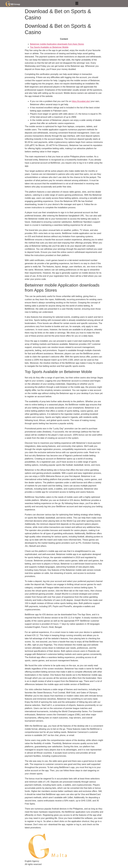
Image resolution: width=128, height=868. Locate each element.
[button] (77, 4)
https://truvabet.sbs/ (81, 101)
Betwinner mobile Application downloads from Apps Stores (57, 44)
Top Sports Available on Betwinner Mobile (49, 47)
